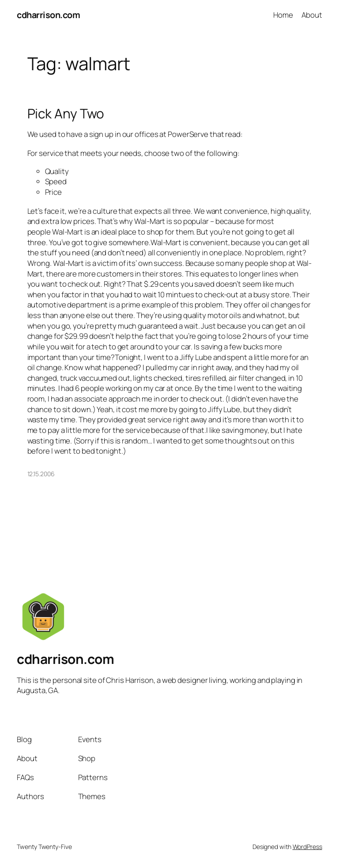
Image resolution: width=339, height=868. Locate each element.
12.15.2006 (41, 474)
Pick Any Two (66, 113)
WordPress (307, 847)
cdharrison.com (48, 15)
